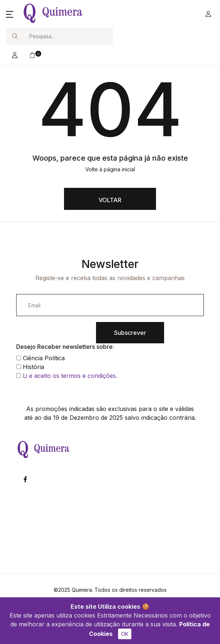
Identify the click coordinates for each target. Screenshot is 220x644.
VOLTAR (110, 200)
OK (125, 634)
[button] (10, 14)
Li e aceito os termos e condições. (70, 376)
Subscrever (130, 333)
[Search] (68, 36)
